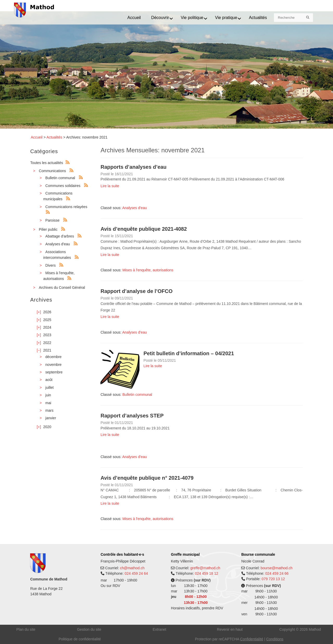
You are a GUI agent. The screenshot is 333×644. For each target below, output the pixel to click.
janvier (51, 418)
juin (48, 395)
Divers (50, 265)
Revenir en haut (230, 629)
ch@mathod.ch (132, 568)
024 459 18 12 (207, 573)
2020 (47, 427)
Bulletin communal (60, 178)
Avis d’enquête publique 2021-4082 (144, 229)
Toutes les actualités (47, 163)
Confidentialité (252, 639)
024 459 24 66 (277, 573)
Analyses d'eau (58, 244)
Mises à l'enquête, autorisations (148, 270)
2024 (47, 327)
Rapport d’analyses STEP (132, 416)
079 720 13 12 (273, 579)
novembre (53, 365)
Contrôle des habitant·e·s (122, 554)
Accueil (37, 137)
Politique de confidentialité (80, 639)
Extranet (159, 629)
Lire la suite (110, 186)
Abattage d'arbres (60, 236)
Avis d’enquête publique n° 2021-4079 (147, 478)
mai (48, 403)
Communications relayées (66, 207)
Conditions (275, 639)
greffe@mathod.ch (205, 568)
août (49, 380)
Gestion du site (89, 629)
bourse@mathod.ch (277, 568)
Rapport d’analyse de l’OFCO (136, 291)
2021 (47, 350)
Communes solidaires (63, 186)
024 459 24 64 (136, 573)
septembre (54, 372)
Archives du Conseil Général (62, 287)
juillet (49, 387)
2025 (47, 320)
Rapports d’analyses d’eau (133, 167)
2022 (47, 343)
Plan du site (26, 629)
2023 (47, 335)
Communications (52, 171)
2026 (47, 312)
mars (49, 410)
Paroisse (52, 220)
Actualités (54, 137)
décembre (53, 357)
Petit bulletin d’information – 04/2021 (189, 353)
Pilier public (48, 229)
